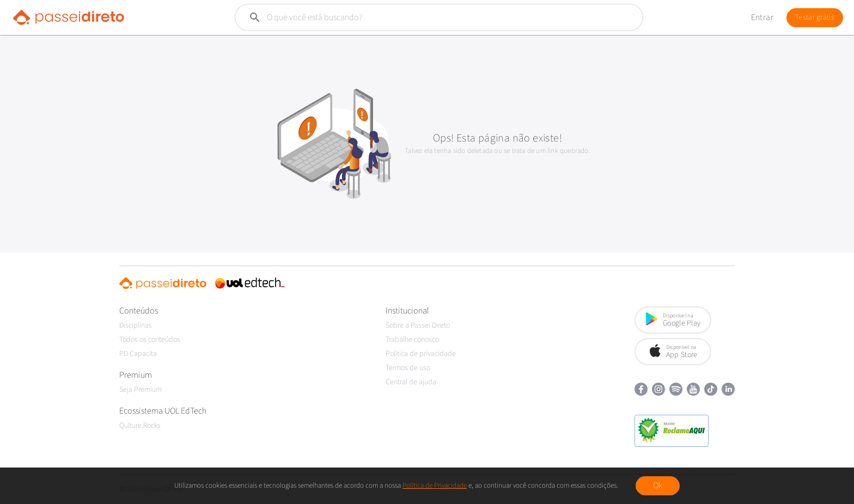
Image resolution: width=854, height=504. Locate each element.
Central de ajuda (411, 382)
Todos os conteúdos (150, 340)
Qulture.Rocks (140, 426)
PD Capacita (138, 354)
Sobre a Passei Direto (418, 325)
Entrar (762, 17)
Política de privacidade (421, 354)
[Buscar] (413, 17)
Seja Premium (141, 390)
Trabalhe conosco (412, 340)
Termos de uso (408, 368)
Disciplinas (136, 325)
